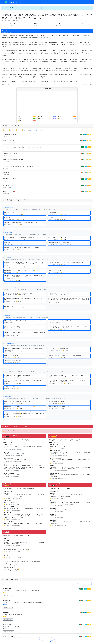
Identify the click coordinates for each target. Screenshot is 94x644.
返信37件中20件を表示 (8, 608)
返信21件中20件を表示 (8, 631)
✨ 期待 (41, 130)
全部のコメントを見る (47, 641)
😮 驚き (29, 130)
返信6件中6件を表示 (8, 620)
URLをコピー (38, 8)
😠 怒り (18, 130)
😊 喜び (5, 130)
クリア (77, 583)
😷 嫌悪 (35, 130)
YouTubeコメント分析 (13, 2)
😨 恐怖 (23, 130)
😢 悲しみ (11, 130)
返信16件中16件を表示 (8, 596)
